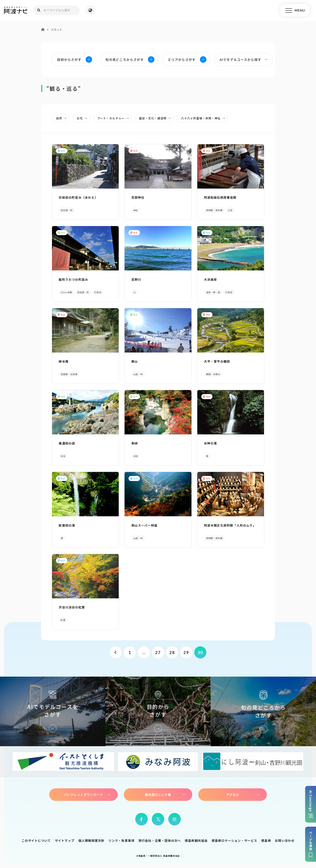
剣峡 (135, 443)
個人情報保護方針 (91, 840)
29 (186, 652)
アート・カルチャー (114, 118)
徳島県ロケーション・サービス (234, 840)
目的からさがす (158, 711)
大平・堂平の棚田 (217, 361)
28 (172, 652)
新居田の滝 (67, 525)
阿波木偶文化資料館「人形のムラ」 (230, 525)
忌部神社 (138, 197)
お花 (83, 118)
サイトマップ (65, 840)
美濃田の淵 (67, 443)
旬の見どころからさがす (263, 711)
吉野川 (136, 279)
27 (158, 652)
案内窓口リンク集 (158, 795)
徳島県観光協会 (196, 840)
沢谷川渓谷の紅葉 (72, 607)
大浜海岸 (210, 279)
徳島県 (266, 840)
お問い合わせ (285, 840)
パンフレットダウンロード (83, 795)
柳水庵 (64, 361)
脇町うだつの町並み (73, 279)
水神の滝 (210, 443)
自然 (62, 118)
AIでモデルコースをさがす (53, 711)
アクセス (233, 795)
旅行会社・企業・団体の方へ (160, 840)
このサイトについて (36, 840)
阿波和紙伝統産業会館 (220, 197)
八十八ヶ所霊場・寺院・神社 (204, 118)
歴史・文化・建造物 (156, 118)
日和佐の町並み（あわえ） (78, 197)
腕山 (135, 361)
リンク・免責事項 (122, 840)
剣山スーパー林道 (144, 525)
